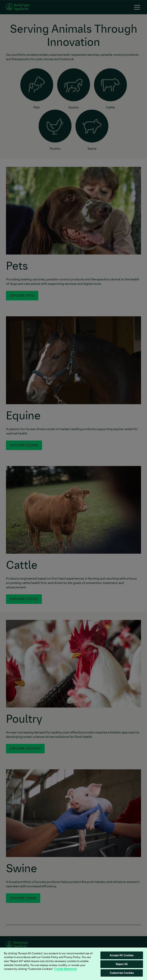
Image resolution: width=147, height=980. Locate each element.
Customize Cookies (122, 973)
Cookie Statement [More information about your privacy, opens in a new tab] (66, 969)
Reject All (122, 964)
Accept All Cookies (122, 955)
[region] (73, 964)
